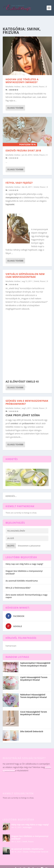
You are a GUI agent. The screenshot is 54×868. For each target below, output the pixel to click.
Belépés (11, 546)
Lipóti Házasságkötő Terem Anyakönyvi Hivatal (34, 679)
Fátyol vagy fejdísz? (19, 183)
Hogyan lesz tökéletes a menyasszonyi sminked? (22, 81)
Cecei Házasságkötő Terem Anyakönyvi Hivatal (34, 713)
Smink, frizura (39, 87)
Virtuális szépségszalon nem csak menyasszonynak (25, 276)
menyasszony (12, 197)
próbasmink (28, 423)
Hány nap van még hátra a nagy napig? (24, 564)
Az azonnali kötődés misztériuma (22, 581)
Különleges (27, 827)
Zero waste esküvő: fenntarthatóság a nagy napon (27, 596)
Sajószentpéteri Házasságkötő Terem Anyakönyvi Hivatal (35, 664)
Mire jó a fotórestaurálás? (18, 588)
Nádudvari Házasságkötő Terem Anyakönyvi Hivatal (33, 696)
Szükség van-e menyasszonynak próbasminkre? (27, 402)
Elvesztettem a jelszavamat (29, 546)
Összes (26, 852)
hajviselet (10, 204)
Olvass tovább (15, 108)
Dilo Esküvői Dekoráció (32, 731)
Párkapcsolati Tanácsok (39, 852)
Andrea (17, 87)
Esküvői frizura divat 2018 (23, 151)
